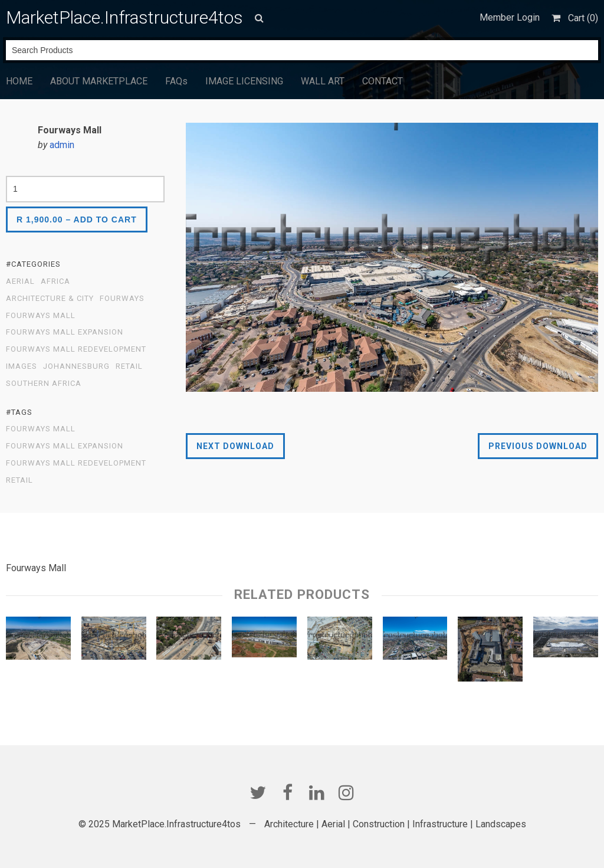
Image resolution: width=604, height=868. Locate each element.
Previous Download (538, 446)
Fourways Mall (41, 316)
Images (22, 366)
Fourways (122, 299)
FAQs (176, 81)
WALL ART (323, 81)
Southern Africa (44, 384)
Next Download (235, 446)
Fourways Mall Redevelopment (76, 349)
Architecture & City (50, 299)
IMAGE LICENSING (244, 81)
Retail (129, 366)
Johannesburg (76, 366)
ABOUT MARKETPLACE (99, 81)
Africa (55, 281)
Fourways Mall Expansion (65, 332)
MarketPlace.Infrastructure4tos (124, 17)
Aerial (20, 281)
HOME (19, 81)
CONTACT (383, 81)
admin (62, 145)
